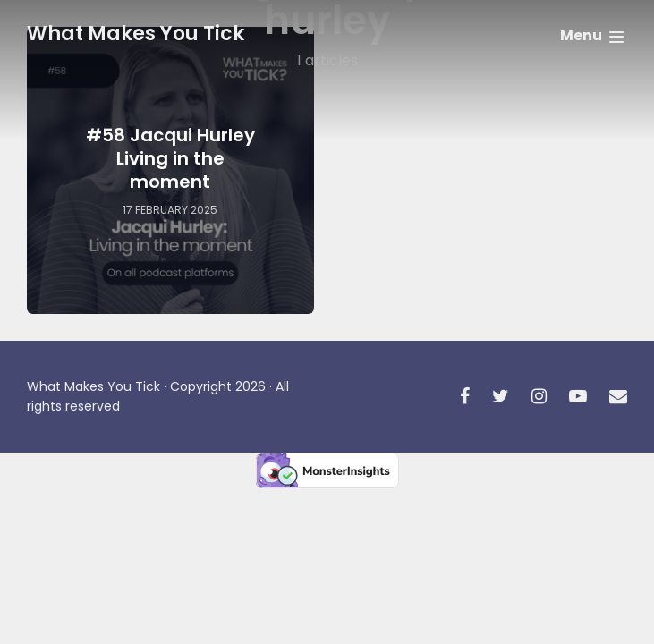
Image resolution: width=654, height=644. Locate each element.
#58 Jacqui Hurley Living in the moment (170, 158)
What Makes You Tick (136, 34)
